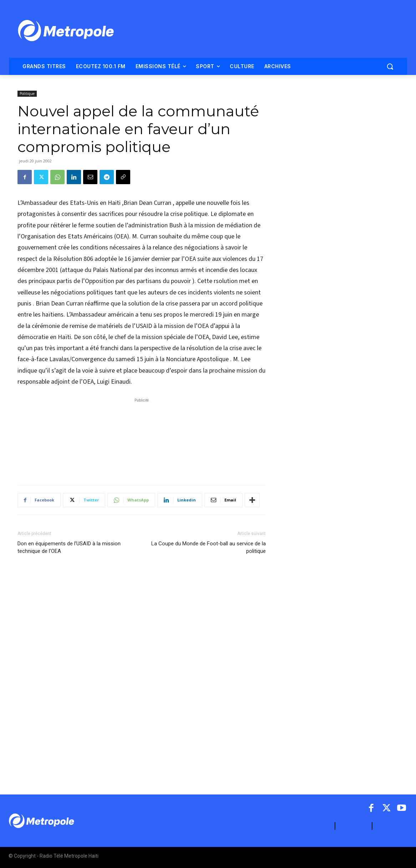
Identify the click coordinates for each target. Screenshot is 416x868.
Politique (27, 94)
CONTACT (354, 826)
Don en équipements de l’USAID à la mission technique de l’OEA (69, 547)
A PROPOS (316, 826)
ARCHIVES (391, 826)
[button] (390, 66)
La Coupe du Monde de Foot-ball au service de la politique (209, 547)
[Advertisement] (142, 438)
